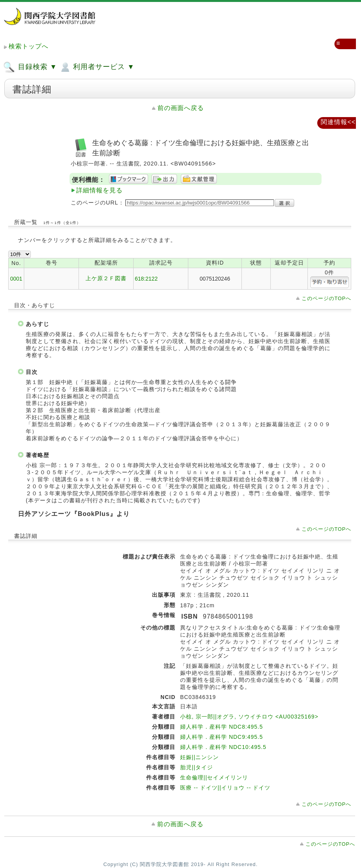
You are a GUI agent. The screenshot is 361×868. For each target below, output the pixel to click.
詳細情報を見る (99, 190)
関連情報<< (338, 122)
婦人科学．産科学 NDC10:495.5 (223, 747)
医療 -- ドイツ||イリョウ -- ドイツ (225, 788)
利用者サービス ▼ (97, 67)
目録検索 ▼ (30, 67)
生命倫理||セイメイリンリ (214, 777)
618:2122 (146, 279)
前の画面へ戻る (181, 108)
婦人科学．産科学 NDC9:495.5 (222, 737)
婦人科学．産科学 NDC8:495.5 (222, 727)
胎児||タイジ (197, 767)
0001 (16, 279)
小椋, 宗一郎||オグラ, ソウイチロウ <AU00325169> (249, 717)
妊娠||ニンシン (199, 757)
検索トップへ (29, 46)
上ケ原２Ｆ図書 (106, 278)
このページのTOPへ (326, 298)
